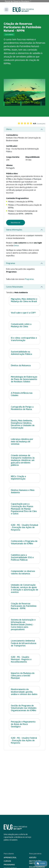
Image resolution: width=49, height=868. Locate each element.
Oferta (9, 129)
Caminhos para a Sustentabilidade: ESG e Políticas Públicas (22, 557)
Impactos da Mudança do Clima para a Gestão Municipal (23, 676)
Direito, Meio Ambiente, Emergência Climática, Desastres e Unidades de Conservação (23, 424)
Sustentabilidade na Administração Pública (21, 353)
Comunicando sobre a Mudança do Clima (21, 325)
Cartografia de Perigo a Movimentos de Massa (22, 408)
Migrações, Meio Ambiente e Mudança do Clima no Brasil (24, 300)
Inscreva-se (16, 223)
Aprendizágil (10, 858)
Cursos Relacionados (15, 287)
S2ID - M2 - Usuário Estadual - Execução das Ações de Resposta (24, 527)
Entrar (16, 246)
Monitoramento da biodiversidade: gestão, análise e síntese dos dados (24, 692)
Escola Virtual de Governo (23, 10)
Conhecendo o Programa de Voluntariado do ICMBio (24, 542)
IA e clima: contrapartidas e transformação (24, 339)
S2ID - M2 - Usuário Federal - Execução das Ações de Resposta (24, 740)
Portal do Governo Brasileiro (17, 1)
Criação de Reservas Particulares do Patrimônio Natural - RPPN (24, 606)
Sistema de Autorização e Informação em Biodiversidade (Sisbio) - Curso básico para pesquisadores (23, 625)
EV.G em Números (37, 867)
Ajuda (41, 863)
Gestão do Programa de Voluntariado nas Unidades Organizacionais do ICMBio (24, 708)
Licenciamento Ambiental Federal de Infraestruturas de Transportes (24, 643)
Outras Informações (14, 230)
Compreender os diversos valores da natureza (23, 572)
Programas (11, 263)
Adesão (33, 858)
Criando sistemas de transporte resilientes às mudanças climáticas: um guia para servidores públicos (23, 460)
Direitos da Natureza (21, 365)
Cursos (7, 861)
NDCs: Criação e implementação (18, 478)
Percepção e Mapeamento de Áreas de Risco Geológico (23, 724)
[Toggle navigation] (6, 10)
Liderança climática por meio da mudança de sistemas (22, 442)
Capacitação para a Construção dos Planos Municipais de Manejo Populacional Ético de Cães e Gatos (24, 509)
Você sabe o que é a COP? (23, 313)
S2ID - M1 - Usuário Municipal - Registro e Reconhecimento (21, 659)
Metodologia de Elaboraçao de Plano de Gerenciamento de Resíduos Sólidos (24, 379)
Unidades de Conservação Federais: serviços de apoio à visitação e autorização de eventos (24, 588)
